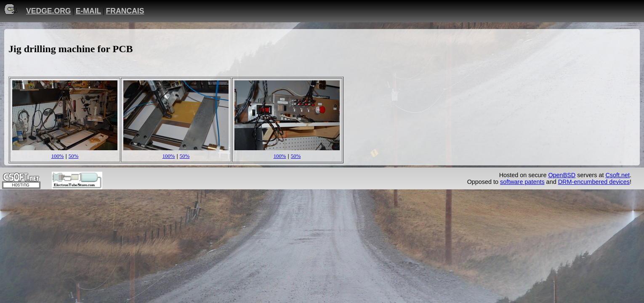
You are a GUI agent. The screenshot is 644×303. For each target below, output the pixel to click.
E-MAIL (89, 11)
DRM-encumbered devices (594, 182)
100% (58, 156)
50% (73, 156)
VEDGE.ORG (49, 11)
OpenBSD (562, 175)
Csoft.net (617, 175)
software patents (522, 182)
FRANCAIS (125, 11)
